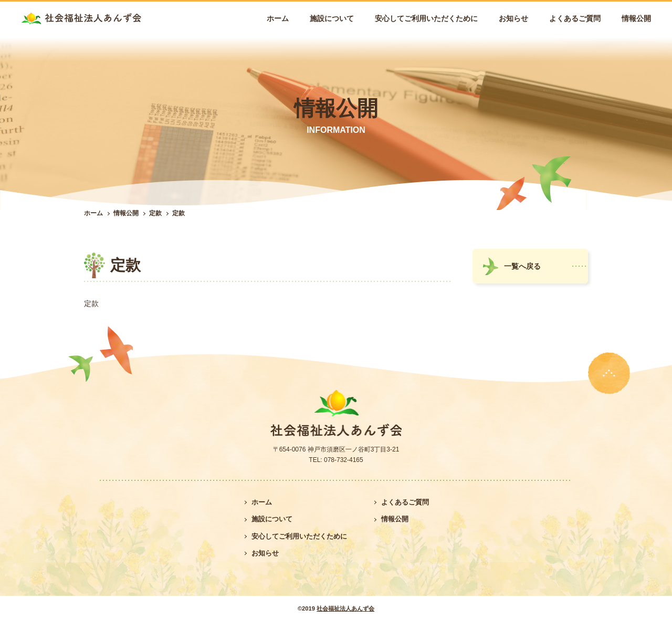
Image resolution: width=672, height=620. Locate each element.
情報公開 (636, 18)
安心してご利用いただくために (426, 18)
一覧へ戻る (522, 266)
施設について (332, 18)
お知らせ (513, 18)
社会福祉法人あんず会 (345, 608)
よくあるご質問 (575, 18)
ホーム (278, 18)
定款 (155, 213)
